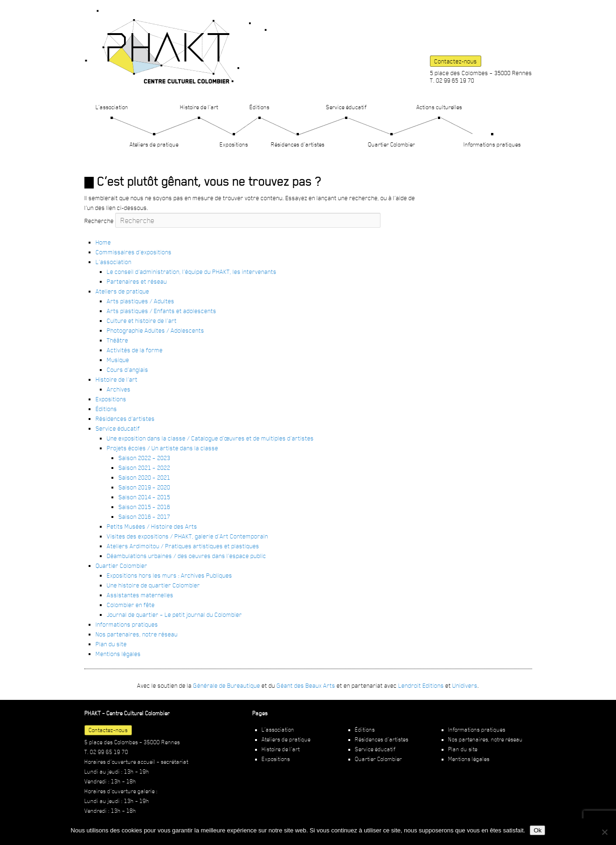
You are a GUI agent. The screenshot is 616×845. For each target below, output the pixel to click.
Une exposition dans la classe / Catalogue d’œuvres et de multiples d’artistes (210, 438)
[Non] (604, 832)
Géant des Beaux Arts (306, 685)
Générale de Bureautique (227, 685)
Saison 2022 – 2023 (144, 458)
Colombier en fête (131, 605)
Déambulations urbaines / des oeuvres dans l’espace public (187, 556)
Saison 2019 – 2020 (144, 487)
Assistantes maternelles (140, 595)
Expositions (234, 144)
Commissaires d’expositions (134, 252)
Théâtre (118, 340)
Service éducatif (346, 107)
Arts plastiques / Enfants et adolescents (162, 311)
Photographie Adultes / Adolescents (156, 330)
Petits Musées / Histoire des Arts (152, 526)
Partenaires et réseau (137, 281)
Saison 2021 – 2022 (144, 468)
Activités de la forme (135, 350)
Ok (537, 830)
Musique (118, 360)
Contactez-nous (456, 61)
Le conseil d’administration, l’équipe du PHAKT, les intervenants (192, 272)
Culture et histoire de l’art (142, 321)
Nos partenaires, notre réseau (137, 634)
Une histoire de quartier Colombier (153, 585)
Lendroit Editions (421, 685)
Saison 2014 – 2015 (144, 497)
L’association (112, 107)
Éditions (260, 107)
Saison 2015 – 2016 (144, 507)
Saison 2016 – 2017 (144, 517)
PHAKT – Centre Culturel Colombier (176, 47)
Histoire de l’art (199, 107)
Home (103, 242)
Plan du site (111, 644)
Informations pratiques (492, 144)
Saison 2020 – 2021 (144, 477)
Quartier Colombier (391, 144)
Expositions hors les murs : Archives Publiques (170, 575)
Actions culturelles (439, 107)
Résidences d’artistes (298, 144)
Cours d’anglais (128, 370)
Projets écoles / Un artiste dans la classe (163, 448)
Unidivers (465, 685)
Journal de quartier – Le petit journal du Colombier (174, 615)
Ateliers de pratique (154, 144)
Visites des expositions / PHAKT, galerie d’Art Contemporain (187, 536)
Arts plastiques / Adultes (141, 301)
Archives (119, 389)
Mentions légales (118, 654)
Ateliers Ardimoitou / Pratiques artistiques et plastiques (183, 546)
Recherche (99, 221)
